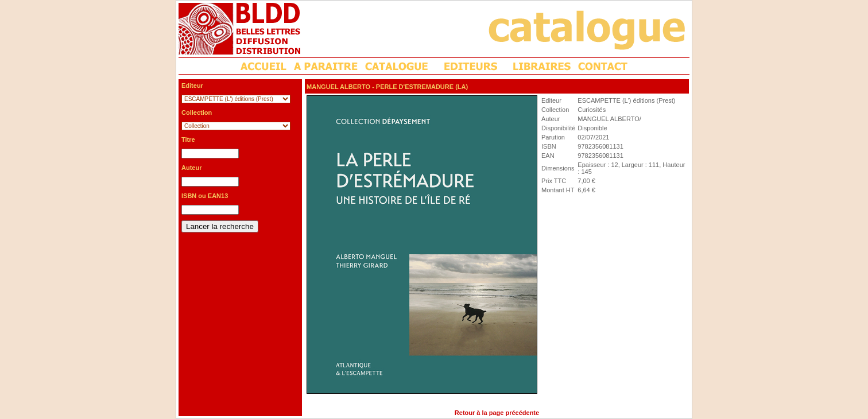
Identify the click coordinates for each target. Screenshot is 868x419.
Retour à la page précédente (497, 413)
